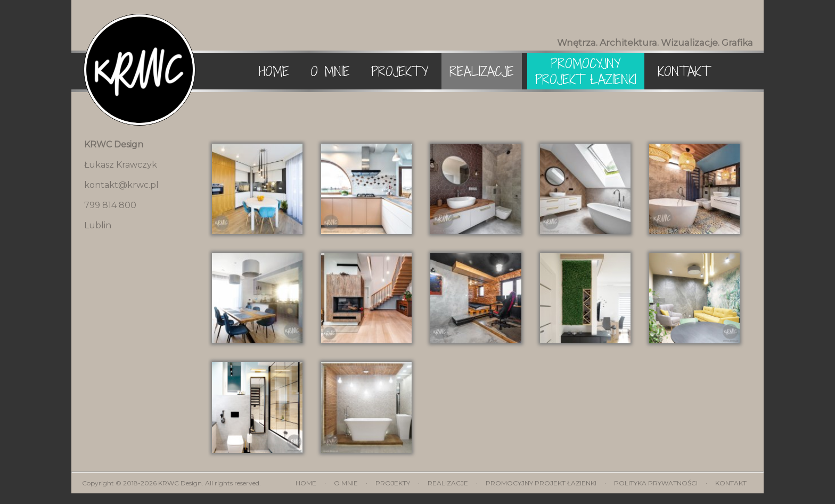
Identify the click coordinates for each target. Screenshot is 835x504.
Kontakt (684, 71)
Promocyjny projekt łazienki (586, 71)
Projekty (400, 71)
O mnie (330, 71)
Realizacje (482, 71)
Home (274, 71)
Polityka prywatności (657, 483)
